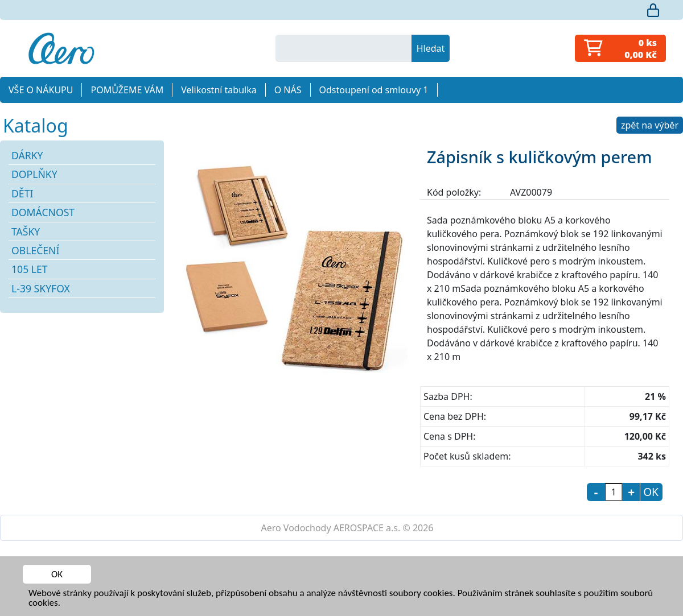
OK (57, 574)
